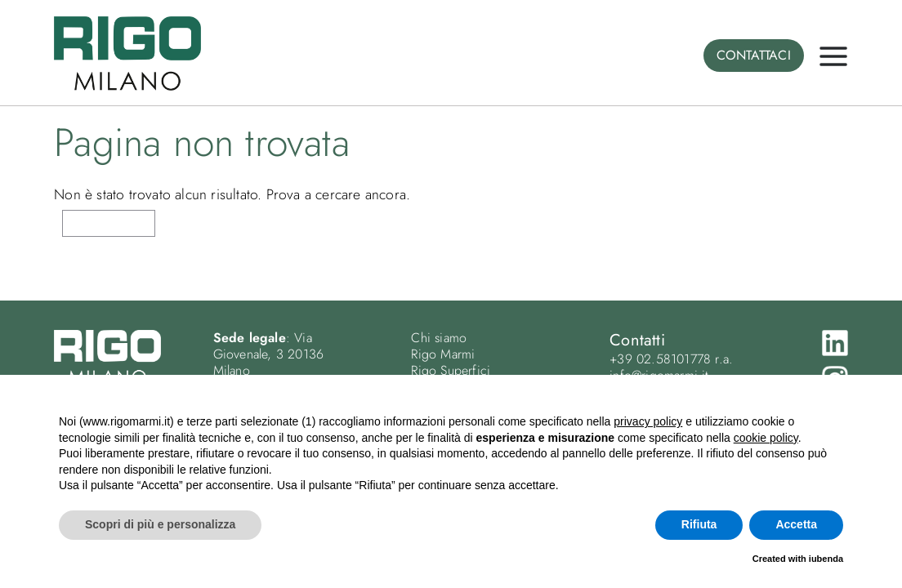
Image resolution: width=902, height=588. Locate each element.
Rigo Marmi (443, 354)
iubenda (826, 559)
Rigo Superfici (451, 370)
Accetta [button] (796, 524)
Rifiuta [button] (699, 524)
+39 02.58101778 (660, 359)
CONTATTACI (754, 55)
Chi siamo (439, 338)
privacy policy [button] (648, 421)
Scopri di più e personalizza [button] (160, 524)
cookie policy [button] (766, 438)
